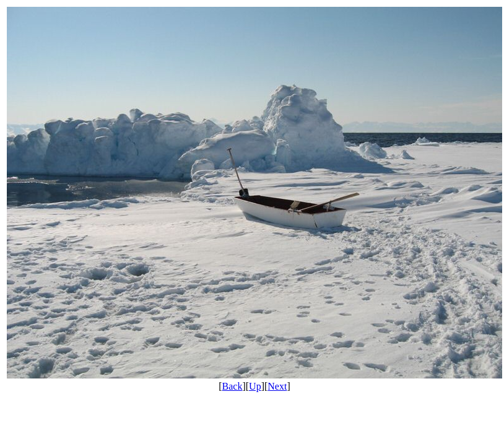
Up (255, 386)
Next (277, 386)
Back (232, 386)
